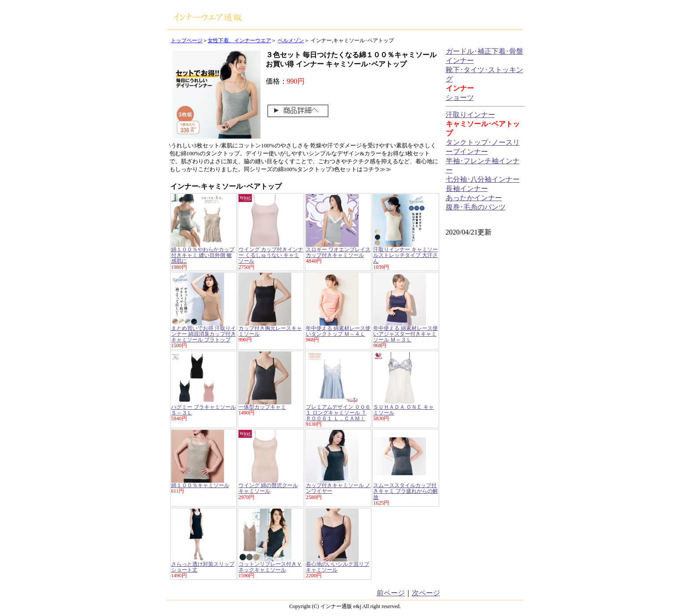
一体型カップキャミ (262, 407)
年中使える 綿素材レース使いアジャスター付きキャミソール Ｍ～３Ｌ (406, 334)
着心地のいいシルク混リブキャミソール (338, 567)
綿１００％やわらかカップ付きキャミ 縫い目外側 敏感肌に (203, 255)
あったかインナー (474, 198)
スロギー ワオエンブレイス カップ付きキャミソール (338, 252)
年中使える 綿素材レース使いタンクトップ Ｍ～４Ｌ (338, 331)
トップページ (187, 40)
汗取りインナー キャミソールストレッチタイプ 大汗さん (406, 255)
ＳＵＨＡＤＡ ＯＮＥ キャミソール (404, 410)
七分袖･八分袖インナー (483, 179)
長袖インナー (467, 189)
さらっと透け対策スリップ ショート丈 (203, 567)
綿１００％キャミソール (200, 485)
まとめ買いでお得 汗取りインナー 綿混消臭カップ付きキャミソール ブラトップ (204, 334)
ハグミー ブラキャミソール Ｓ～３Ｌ (204, 410)
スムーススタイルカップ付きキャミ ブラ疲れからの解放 (406, 491)
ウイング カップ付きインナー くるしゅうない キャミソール (271, 255)
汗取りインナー (470, 115)
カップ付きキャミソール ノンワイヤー (338, 488)
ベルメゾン (291, 40)
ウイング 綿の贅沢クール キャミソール (268, 488)
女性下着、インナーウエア (239, 40)
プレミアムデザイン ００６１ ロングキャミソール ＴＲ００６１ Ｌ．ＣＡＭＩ (338, 413)
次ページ (426, 593)
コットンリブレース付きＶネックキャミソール (270, 567)
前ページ (391, 593)
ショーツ (460, 97)
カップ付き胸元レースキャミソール (270, 331)
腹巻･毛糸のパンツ (476, 207)
